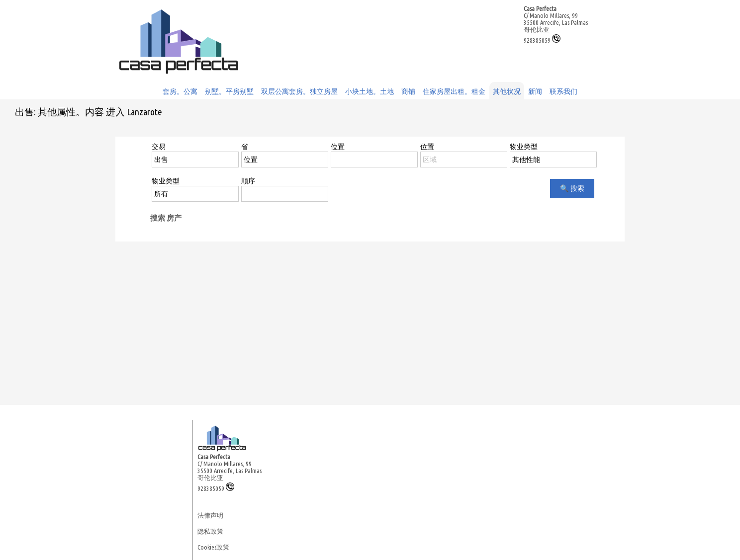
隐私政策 (210, 531)
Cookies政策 (213, 547)
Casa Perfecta (540, 8)
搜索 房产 (166, 218)
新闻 (535, 91)
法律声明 (210, 515)
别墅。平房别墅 (229, 91)
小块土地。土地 (370, 91)
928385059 (542, 40)
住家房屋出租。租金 (454, 91)
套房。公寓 (180, 91)
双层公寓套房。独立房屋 (299, 91)
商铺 (408, 91)
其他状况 (507, 91)
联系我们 (563, 91)
